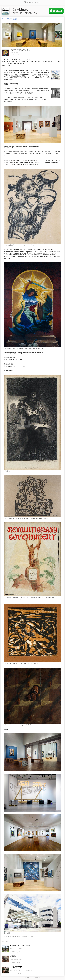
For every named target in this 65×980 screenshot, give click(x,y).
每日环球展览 (6, 19)
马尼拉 (15, 19)
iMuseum (37, 978)
